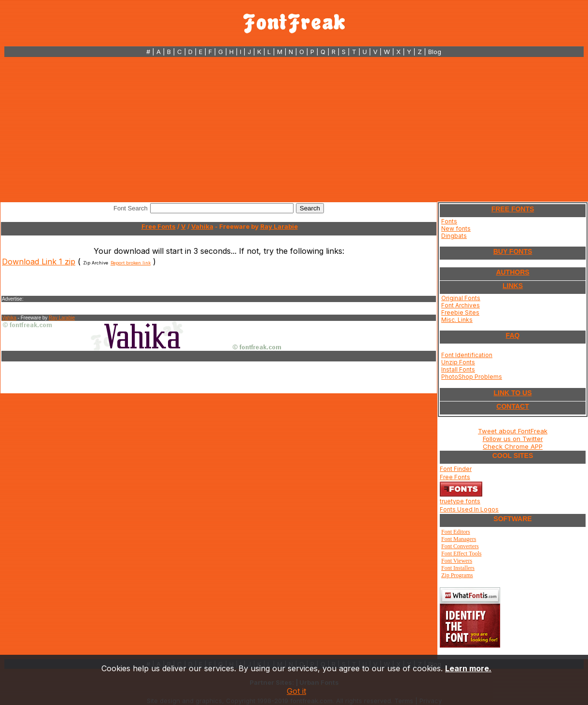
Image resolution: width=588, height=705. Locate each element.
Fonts (449, 221)
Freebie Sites (460, 312)
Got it (296, 691)
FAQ (513, 335)
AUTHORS (512, 272)
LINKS (513, 286)
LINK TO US (512, 393)
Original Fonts (461, 298)
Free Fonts (159, 226)
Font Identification (467, 355)
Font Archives (461, 305)
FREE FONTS (513, 209)
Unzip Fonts (458, 362)
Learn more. (468, 668)
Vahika (202, 226)
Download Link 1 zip (39, 262)
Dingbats (454, 236)
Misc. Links (457, 320)
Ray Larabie (279, 226)
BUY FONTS (513, 251)
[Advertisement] (294, 129)
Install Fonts (458, 369)
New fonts (456, 228)
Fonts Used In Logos (469, 509)
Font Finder (456, 469)
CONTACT (512, 406)
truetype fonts (460, 501)
